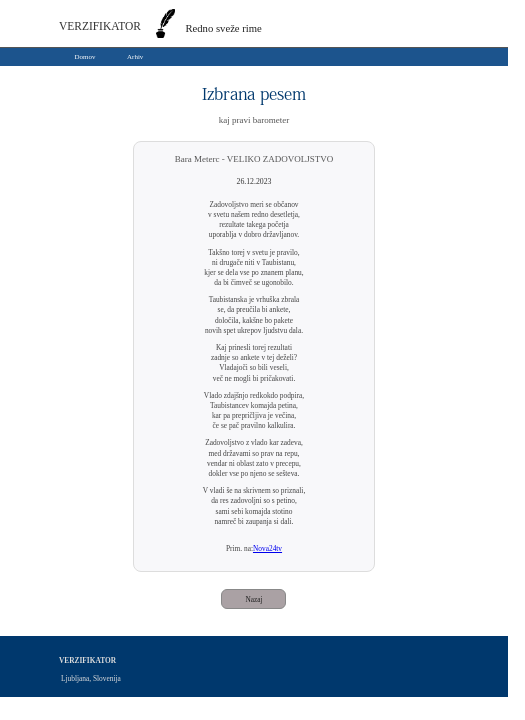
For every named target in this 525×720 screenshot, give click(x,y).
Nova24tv (267, 548)
